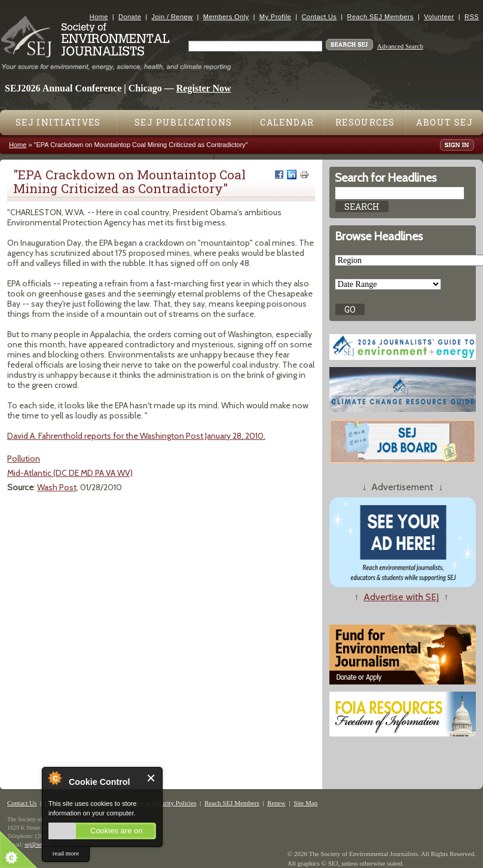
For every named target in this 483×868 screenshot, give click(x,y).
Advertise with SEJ (401, 597)
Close (152, 778)
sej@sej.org (39, 844)
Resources (365, 122)
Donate (130, 17)
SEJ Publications (183, 122)
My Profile (275, 17)
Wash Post (57, 487)
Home (99, 17)
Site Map (305, 803)
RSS (472, 17)
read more (66, 853)
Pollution (24, 459)
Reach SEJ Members (380, 17)
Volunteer (439, 17)
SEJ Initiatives (58, 122)
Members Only (226, 17)
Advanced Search (400, 46)
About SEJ (444, 122)
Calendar (287, 122)
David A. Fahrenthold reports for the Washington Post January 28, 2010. (136, 436)
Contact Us (319, 17)
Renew (276, 803)
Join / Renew (172, 17)
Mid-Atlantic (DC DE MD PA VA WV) (70, 473)
